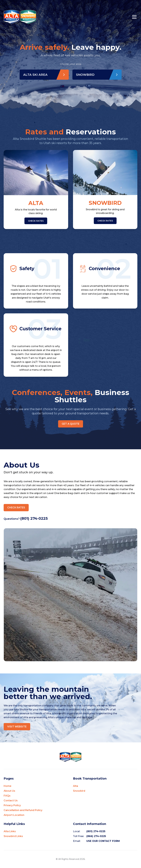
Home (8, 786)
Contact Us (11, 801)
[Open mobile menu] (134, 17)
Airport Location (14, 815)
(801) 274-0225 (34, 519)
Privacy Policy (12, 805)
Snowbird (79, 791)
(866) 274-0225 (96, 836)
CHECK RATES (36, 221)
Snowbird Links (13, 836)
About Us (9, 791)
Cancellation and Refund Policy (23, 810)
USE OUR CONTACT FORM (103, 841)
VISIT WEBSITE (17, 727)
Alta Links (10, 831)
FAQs (7, 796)
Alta (76, 786)
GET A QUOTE (71, 424)
